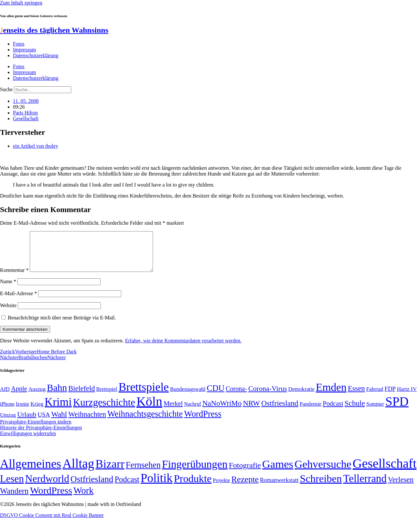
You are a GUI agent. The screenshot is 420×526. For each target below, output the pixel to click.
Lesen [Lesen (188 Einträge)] (12, 486)
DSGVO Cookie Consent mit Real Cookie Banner (52, 523)
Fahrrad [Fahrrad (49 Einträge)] (375, 397)
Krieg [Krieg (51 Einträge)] (37, 412)
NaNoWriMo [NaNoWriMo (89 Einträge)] (222, 411)
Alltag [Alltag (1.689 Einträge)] (78, 471)
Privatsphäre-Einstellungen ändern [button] (36, 429)
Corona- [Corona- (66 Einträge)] (236, 396)
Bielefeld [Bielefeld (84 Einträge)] (81, 396)
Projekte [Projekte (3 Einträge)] (221, 488)
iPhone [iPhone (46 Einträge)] (7, 412)
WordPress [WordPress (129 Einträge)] (203, 422)
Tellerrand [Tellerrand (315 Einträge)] (365, 486)
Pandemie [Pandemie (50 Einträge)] (311, 412)
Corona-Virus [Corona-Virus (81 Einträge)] (268, 396)
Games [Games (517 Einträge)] (278, 472)
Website (8, 313)
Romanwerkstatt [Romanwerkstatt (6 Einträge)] (279, 488)
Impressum (24, 50)
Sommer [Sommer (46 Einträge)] (375, 412)
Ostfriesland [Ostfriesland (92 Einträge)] (280, 411)
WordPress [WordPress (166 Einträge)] (51, 498)
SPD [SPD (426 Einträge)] (397, 409)
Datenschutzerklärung (36, 55)
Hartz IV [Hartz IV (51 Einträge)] (407, 397)
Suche (6, 89)
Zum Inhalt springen (21, 3)
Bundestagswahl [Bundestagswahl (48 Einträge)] (188, 397)
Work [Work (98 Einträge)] (83, 498)
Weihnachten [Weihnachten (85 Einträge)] (87, 422)
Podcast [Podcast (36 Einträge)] (127, 487)
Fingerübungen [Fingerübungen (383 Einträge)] (195, 472)
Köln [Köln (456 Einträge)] (149, 409)
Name (8, 289)
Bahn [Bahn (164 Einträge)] (57, 395)
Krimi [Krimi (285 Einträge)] (58, 410)
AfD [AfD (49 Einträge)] (5, 397)
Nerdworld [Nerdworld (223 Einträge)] (47, 486)
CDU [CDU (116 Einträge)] (216, 396)
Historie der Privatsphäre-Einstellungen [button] (41, 435)
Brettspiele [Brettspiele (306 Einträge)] (144, 395)
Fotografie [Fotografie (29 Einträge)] (245, 473)
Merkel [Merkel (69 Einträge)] (173, 411)
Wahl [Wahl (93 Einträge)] (59, 422)
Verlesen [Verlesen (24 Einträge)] (401, 487)
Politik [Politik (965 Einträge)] (157, 486)
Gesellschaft (26, 118)
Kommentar (14, 278)
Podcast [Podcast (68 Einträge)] (333, 411)
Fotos (19, 44)
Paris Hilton (25, 113)
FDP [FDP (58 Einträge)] (390, 397)
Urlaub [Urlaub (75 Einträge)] (27, 422)
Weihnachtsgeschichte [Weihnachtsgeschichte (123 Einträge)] (145, 422)
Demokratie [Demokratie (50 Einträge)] (302, 397)
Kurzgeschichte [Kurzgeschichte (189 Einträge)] (104, 410)
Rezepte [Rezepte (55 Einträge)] (245, 487)
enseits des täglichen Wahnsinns (54, 30)
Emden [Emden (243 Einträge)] (331, 395)
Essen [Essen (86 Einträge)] (356, 396)
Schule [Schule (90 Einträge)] (355, 411)
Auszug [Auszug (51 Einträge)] (37, 397)
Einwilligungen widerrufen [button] (28, 441)
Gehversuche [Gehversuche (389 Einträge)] (323, 472)
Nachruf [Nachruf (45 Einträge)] (192, 412)
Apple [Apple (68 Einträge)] (19, 396)
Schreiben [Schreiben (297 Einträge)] (321, 486)
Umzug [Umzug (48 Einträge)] (8, 423)
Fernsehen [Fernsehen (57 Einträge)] (143, 473)
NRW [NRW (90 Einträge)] (251, 411)
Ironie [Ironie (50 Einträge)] (22, 412)
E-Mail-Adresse (18, 301)
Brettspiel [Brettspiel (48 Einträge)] (107, 397)
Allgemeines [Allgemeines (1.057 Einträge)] (31, 472)
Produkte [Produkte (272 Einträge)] (193, 486)
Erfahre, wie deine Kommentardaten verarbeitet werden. (183, 348)
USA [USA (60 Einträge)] (44, 422)
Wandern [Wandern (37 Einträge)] (14, 499)
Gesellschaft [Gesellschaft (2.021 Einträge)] (385, 471)
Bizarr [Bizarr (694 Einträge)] (110, 472)
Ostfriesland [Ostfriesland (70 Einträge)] (92, 487)
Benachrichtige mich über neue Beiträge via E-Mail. (62, 325)
